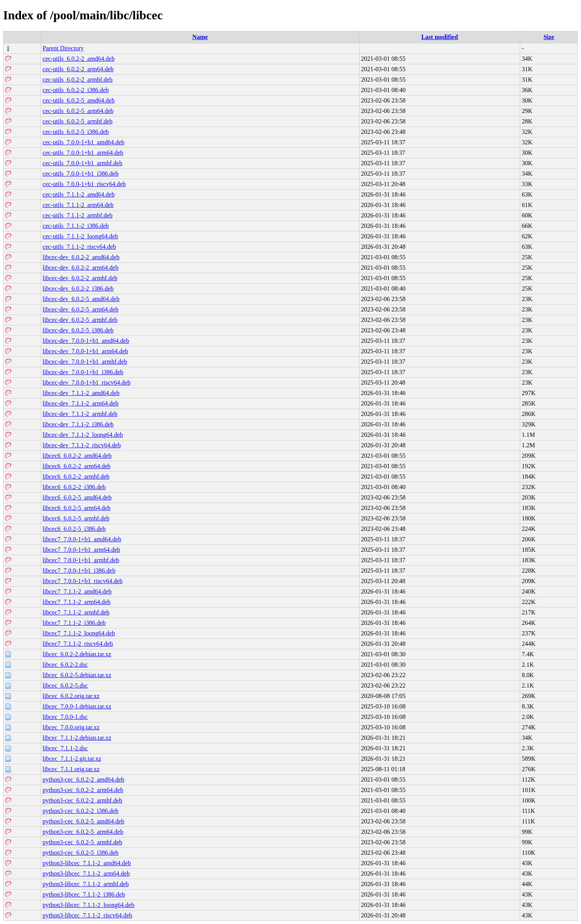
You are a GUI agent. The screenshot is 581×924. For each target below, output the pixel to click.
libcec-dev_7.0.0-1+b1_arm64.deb (85, 351)
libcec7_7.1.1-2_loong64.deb (79, 633)
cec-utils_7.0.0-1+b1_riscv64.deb (84, 184)
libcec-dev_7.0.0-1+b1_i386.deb (83, 372)
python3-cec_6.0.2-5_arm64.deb (83, 832)
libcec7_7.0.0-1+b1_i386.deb (79, 571)
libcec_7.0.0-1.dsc (65, 717)
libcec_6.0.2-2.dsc (65, 665)
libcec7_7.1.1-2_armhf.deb (76, 612)
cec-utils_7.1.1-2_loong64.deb (80, 236)
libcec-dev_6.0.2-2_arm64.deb (81, 268)
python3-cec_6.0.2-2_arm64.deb (83, 790)
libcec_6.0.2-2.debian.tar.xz (77, 654)
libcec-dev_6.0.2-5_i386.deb (78, 330)
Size (549, 37)
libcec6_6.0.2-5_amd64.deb (77, 497)
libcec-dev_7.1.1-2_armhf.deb (80, 414)
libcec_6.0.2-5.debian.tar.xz (77, 675)
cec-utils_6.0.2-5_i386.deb (76, 132)
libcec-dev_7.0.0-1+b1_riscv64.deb (87, 382)
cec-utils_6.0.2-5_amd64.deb (79, 100)
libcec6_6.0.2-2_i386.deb (74, 487)
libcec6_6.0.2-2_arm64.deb (77, 466)
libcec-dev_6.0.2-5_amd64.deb (81, 299)
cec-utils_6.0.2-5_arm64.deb (78, 111)
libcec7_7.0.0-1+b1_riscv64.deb (83, 581)
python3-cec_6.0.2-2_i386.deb (81, 811)
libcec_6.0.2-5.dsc (65, 685)
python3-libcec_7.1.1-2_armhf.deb (86, 884)
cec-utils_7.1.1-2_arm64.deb (78, 205)
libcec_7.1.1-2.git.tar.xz (72, 759)
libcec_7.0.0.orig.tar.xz (71, 727)
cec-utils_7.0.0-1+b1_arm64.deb (83, 153)
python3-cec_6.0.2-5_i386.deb (81, 853)
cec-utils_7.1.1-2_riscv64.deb (79, 247)
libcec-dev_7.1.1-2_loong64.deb (83, 435)
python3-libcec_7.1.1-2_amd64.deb (87, 863)
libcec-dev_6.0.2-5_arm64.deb (81, 309)
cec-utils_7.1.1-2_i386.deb (76, 226)
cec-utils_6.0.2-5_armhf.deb (78, 121)
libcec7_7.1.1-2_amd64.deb (77, 591)
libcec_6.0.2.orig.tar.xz (71, 696)
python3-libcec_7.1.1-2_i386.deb (84, 894)
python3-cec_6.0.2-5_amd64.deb (83, 821)
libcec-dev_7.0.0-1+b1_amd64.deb (86, 341)
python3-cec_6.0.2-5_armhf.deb (82, 842)
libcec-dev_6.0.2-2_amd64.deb (81, 257)
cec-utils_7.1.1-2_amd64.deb (79, 194)
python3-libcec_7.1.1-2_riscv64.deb (87, 915)
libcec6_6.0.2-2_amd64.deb (77, 456)
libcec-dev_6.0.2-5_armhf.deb (80, 320)
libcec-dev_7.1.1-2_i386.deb (78, 424)
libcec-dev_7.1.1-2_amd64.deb (81, 393)
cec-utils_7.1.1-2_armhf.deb (78, 215)
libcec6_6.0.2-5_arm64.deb (77, 508)
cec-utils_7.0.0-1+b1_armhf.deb (82, 163)
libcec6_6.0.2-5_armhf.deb (76, 518)
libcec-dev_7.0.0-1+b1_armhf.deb (85, 362)
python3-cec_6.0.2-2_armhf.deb (82, 800)
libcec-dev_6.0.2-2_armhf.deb (80, 278)
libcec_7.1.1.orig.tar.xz (71, 769)
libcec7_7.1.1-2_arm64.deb (77, 602)
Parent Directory (63, 48)
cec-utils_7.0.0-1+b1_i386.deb (81, 174)
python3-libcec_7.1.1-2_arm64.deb (86, 874)
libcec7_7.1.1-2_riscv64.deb (78, 644)
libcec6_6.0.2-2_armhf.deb (76, 477)
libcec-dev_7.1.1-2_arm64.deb (81, 403)
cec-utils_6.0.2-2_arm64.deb (78, 69)
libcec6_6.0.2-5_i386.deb (74, 529)
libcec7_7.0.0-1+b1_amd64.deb (82, 539)
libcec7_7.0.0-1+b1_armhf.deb (81, 560)
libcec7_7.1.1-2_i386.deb (74, 623)
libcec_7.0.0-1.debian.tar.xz (77, 706)
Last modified (440, 37)
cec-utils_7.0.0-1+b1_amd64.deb (83, 142)
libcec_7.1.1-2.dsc (65, 748)
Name (200, 37)
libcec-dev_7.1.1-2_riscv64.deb (82, 445)
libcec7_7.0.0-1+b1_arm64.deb (81, 550)
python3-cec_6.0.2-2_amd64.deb (83, 779)
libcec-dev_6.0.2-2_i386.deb (78, 288)
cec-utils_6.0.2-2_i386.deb (76, 90)
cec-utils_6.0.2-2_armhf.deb (78, 80)
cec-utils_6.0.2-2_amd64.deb (79, 59)
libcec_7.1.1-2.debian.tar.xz (77, 738)
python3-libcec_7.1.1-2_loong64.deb (88, 905)
